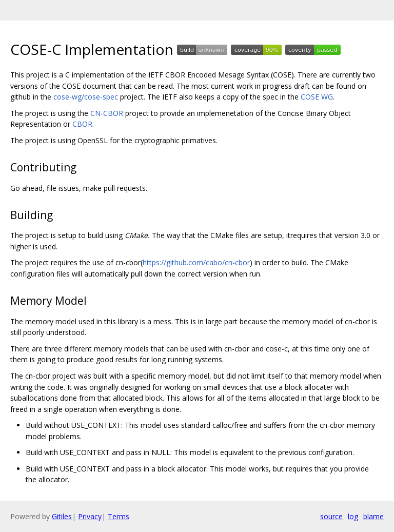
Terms (119, 516)
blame (373, 516)
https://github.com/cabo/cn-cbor (196, 262)
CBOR (82, 124)
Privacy (90, 516)
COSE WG (317, 97)
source (331, 516)
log (353, 516)
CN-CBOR (107, 113)
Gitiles (62, 516)
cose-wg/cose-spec (86, 97)
